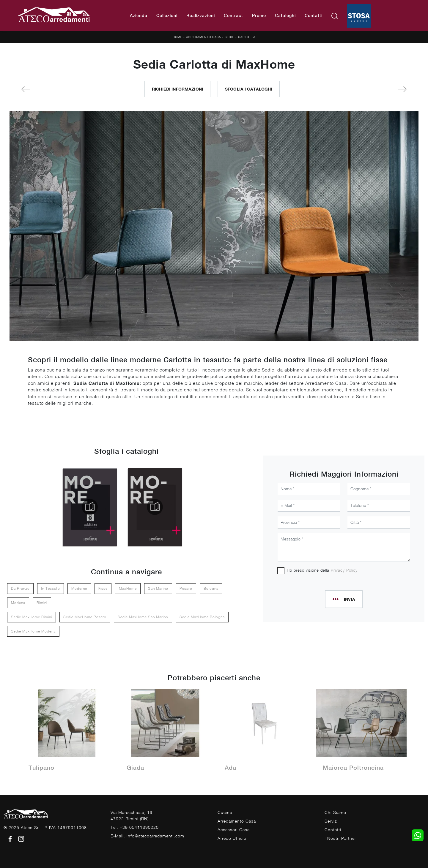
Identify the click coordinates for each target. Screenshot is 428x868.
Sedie (229, 37)
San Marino (158, 588)
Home (177, 37)
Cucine (225, 812)
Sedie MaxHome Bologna (202, 617)
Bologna (211, 588)
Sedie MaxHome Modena (33, 631)
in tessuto (51, 588)
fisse (103, 588)
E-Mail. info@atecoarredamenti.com (147, 836)
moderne (79, 588)
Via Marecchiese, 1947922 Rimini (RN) (132, 815)
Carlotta (247, 37)
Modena (18, 603)
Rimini (42, 603)
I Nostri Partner (340, 838)
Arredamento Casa (203, 37)
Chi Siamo (335, 812)
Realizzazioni (201, 15)
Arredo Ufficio (232, 838)
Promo (259, 15)
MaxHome (128, 588)
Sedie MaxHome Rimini (32, 617)
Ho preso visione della (322, 570)
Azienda (139, 15)
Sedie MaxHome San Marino (143, 617)
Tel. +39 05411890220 (135, 827)
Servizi (331, 821)
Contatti (314, 15)
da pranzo (20, 588)
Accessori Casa (234, 830)
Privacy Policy (344, 570)
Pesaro (186, 588)
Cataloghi (285, 15)
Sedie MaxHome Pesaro (85, 617)
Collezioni (167, 15)
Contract (233, 15)
